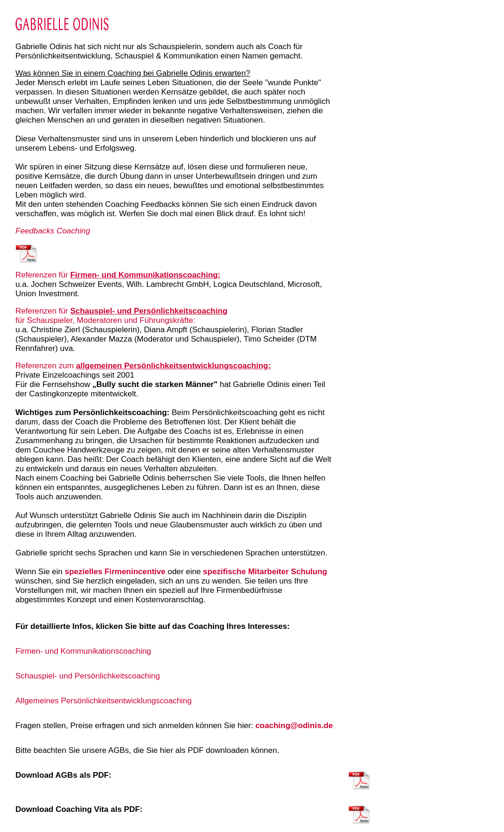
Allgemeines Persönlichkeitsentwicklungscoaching (104, 701)
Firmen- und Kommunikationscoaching (83, 651)
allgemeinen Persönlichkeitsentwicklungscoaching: (173, 366)
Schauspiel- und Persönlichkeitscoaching (149, 311)
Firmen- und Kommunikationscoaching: (145, 275)
